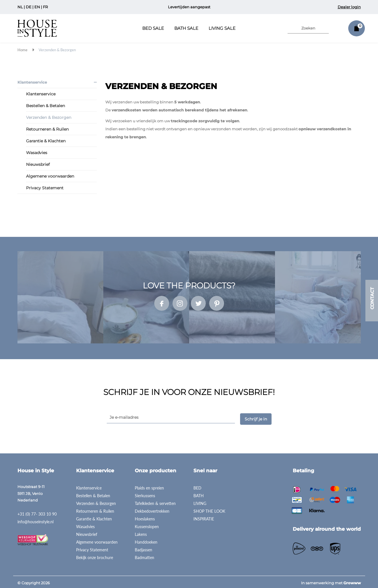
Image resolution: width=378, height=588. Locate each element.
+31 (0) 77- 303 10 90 (37, 512)
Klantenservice (32, 82)
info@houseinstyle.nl (35, 519)
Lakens (141, 532)
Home (22, 50)
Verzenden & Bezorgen (57, 50)
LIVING (200, 501)
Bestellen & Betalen (45, 106)
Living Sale (222, 28)
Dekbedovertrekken (152, 509)
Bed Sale (153, 28)
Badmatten (145, 555)
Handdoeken (146, 540)
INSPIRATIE (204, 517)
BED (197, 486)
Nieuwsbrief (38, 164)
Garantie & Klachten (46, 141)
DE (29, 7)
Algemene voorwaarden (50, 176)
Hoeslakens (145, 517)
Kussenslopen (147, 525)
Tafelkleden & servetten (155, 501)
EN (37, 7)
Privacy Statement (45, 188)
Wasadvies (37, 153)
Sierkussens (145, 494)
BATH (199, 494)
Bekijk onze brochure (95, 555)
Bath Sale (186, 28)
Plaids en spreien (149, 486)
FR (45, 7)
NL (20, 7)
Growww (352, 581)
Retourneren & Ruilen (47, 129)
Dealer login (349, 7)
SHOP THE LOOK (209, 509)
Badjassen (144, 548)
